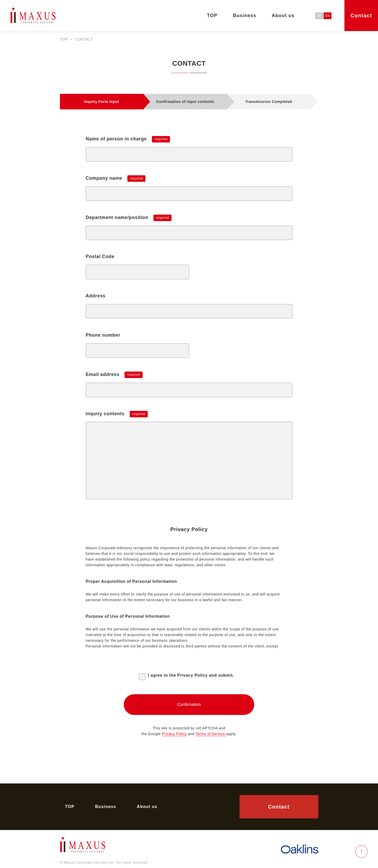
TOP (64, 39)
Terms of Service (211, 734)
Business (106, 807)
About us (147, 807)
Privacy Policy (174, 734)
